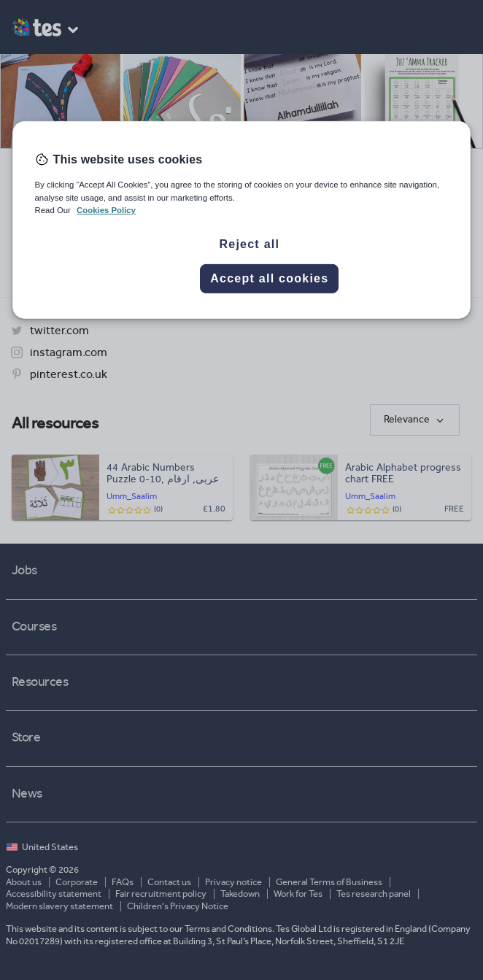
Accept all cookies (269, 278)
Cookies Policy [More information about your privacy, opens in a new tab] (106, 209)
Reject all (249, 244)
